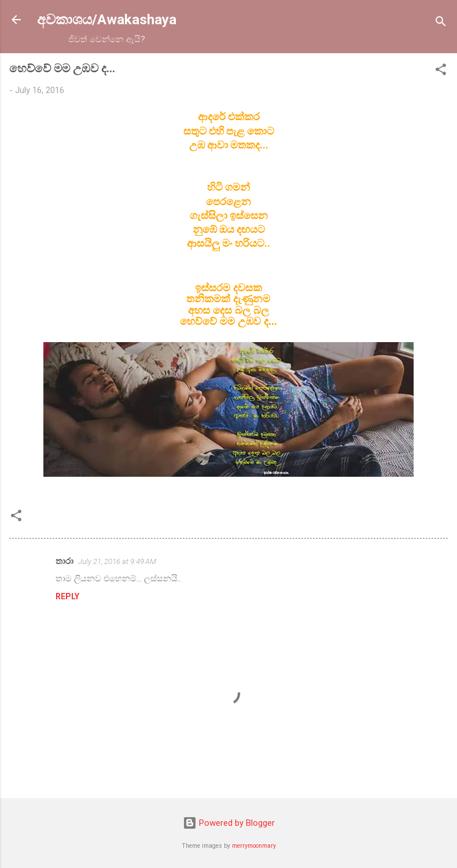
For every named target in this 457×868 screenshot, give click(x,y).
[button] (441, 71)
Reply (67, 596)
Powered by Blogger (229, 823)
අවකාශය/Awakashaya (107, 20)
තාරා (65, 561)
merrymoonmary (254, 846)
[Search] (441, 23)
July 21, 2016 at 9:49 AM (117, 561)
